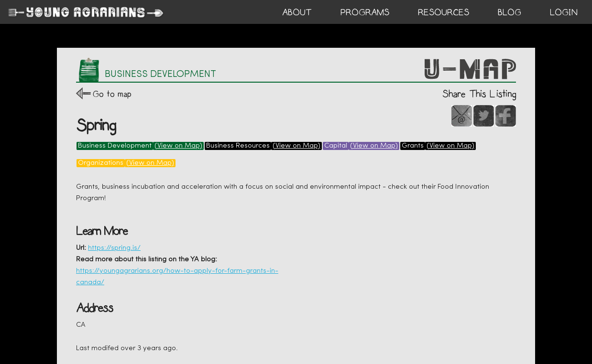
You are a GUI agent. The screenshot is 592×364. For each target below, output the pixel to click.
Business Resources (238, 146)
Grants (413, 146)
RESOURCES (444, 12)
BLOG (510, 12)
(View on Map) (178, 146)
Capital (336, 146)
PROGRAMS (365, 12)
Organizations (101, 163)
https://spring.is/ (114, 248)
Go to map (112, 94)
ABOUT (297, 12)
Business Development (115, 146)
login (564, 12)
